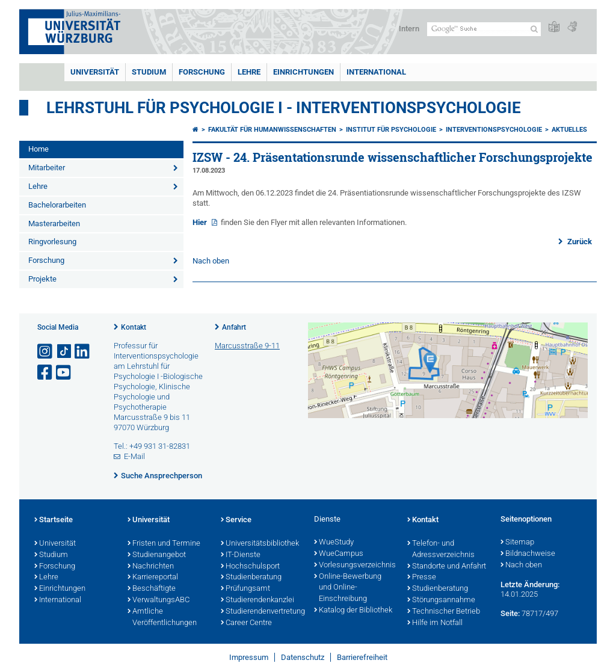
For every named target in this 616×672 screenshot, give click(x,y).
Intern (409, 29)
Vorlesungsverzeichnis (355, 566)
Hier (201, 222)
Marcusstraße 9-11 (247, 346)
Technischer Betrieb (444, 612)
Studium (149, 72)
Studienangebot (157, 555)
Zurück (579, 242)
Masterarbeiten (54, 223)
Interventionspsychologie (494, 130)
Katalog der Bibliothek (353, 611)
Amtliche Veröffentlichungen (162, 618)
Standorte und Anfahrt (447, 567)
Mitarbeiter (47, 168)
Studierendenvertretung (261, 612)
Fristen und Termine (164, 544)
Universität (95, 72)
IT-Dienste (241, 555)
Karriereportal (153, 578)
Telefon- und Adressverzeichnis (441, 550)
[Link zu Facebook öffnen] (46, 373)
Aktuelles (569, 130)
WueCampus (339, 554)
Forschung (202, 72)
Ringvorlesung (52, 242)
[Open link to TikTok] (64, 352)
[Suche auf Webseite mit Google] (484, 29)
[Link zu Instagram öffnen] (46, 352)
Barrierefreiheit (362, 657)
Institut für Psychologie (391, 130)
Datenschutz (303, 657)
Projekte (42, 279)
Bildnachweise (528, 554)
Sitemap (517, 543)
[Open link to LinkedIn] (83, 352)
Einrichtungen (303, 72)
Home (38, 149)
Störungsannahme (441, 600)
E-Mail (134, 456)
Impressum (249, 657)
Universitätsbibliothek (260, 544)
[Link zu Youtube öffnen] (64, 373)
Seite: (510, 613)
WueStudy (334, 543)
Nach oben (211, 261)
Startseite (54, 520)
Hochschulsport (250, 567)
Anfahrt (234, 327)
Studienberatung (251, 578)
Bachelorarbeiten (57, 205)
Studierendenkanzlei (257, 600)
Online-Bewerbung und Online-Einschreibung (348, 588)
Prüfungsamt (245, 589)
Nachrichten (151, 567)
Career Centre (246, 623)
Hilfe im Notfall (435, 623)
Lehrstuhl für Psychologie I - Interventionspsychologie (284, 108)
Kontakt (134, 327)
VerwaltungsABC (159, 600)
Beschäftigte (152, 589)
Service (236, 520)
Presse (422, 578)
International (376, 72)
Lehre (249, 72)
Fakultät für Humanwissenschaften (272, 130)
